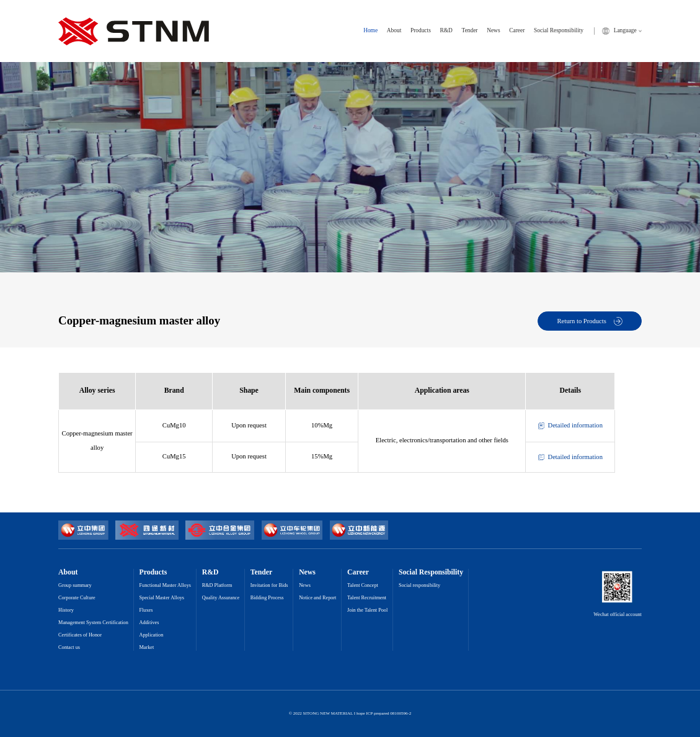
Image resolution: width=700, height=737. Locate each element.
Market (146, 648)
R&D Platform (217, 586)
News (493, 31)
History (66, 610)
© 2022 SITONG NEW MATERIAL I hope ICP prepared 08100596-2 (350, 714)
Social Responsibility (559, 31)
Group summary (75, 586)
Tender (470, 31)
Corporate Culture (77, 598)
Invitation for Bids (269, 586)
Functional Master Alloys (165, 586)
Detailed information (570, 426)
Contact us (69, 648)
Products (421, 31)
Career (517, 31)
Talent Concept (363, 586)
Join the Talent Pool (367, 610)
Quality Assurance (221, 598)
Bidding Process (267, 598)
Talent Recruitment (367, 598)
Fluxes (146, 610)
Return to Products (590, 321)
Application (151, 635)
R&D (446, 31)
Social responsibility (419, 586)
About (394, 31)
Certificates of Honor (80, 635)
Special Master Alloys (162, 598)
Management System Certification (93, 623)
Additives (149, 623)
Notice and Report (317, 598)
